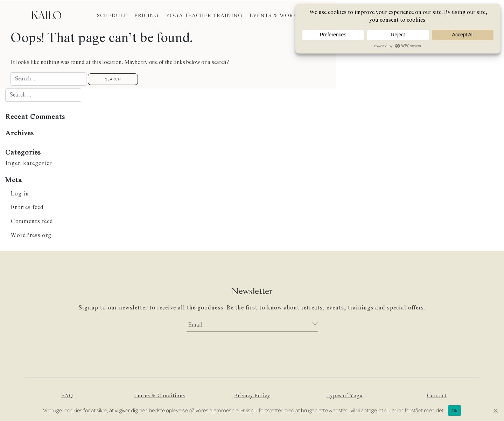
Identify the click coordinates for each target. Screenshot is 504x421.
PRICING (147, 16)
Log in (20, 194)
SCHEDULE (112, 16)
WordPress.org (31, 236)
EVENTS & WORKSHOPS (283, 16)
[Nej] (495, 411)
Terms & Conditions (160, 396)
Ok (454, 411)
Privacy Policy (252, 396)
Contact (437, 396)
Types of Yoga (345, 396)
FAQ (67, 396)
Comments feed (32, 222)
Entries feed (27, 208)
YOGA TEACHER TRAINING (204, 16)
